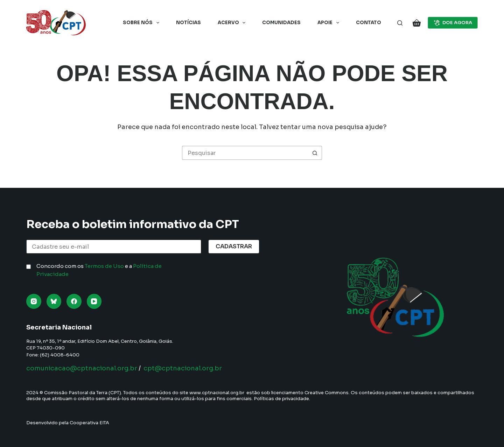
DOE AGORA (453, 23)
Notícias (188, 23)
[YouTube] (94, 301)
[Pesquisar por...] (245, 153)
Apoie (330, 23)
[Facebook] (74, 301)
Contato (369, 23)
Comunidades (281, 23)
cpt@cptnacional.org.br (183, 368)
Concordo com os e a (99, 270)
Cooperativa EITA (89, 423)
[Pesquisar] (400, 23)
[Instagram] (34, 301)
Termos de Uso (104, 266)
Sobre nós (142, 23)
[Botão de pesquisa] (315, 153)
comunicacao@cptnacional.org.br (82, 368)
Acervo (233, 23)
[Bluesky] (54, 301)
